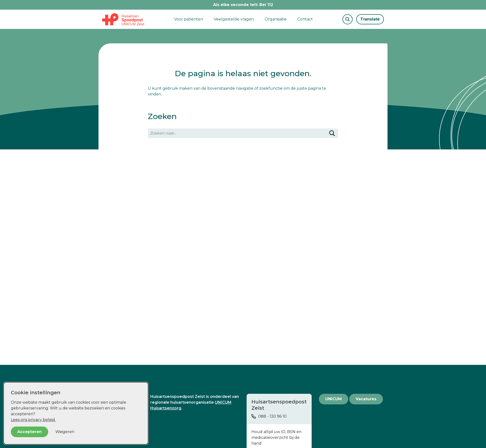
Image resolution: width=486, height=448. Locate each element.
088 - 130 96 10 (272, 416)
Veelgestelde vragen (234, 19)
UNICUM (334, 399)
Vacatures (366, 399)
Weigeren (65, 432)
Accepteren (30, 432)
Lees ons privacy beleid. (33, 420)
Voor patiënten (189, 19)
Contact (305, 19)
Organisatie (276, 19)
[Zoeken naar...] (243, 133)
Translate (370, 19)
